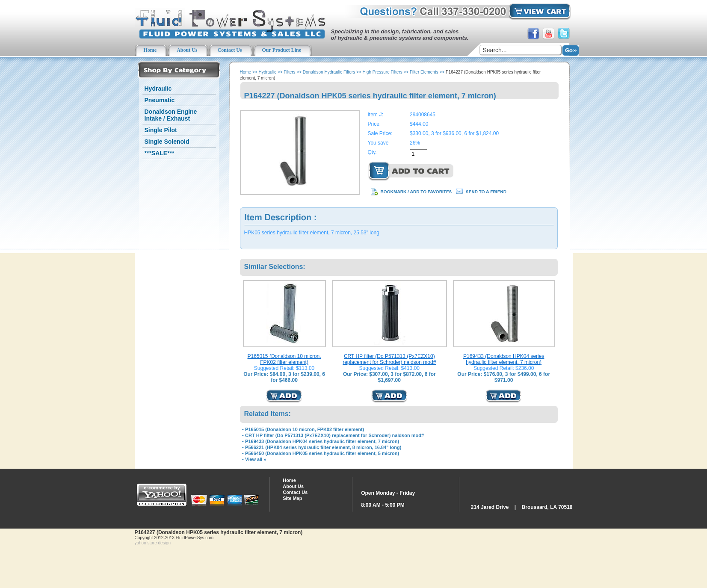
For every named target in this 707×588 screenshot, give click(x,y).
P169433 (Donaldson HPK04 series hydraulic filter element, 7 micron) (504, 359)
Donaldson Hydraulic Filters (329, 72)
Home (246, 72)
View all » (256, 459)
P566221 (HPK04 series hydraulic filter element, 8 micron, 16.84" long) (323, 447)
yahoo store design (153, 543)
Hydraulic (158, 89)
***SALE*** (160, 153)
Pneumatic (160, 100)
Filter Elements (424, 72)
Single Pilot (161, 130)
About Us (293, 486)
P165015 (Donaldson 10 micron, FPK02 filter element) (284, 359)
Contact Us (295, 492)
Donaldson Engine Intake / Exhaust (171, 115)
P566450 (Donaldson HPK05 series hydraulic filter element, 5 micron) (322, 453)
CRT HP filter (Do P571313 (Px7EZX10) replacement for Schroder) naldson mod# (389, 359)
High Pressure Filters (382, 72)
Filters (289, 72)
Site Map (292, 498)
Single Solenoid (167, 142)
